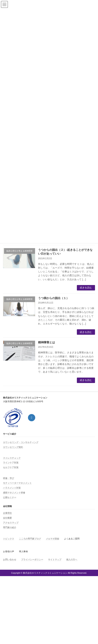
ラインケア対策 (11, 463)
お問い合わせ (10, 559)
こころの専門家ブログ (30, 539)
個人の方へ (72, 559)
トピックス (9, 539)
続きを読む (86, 288)
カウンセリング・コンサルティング (21, 442)
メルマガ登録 (53, 539)
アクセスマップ (11, 523)
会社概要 (7, 518)
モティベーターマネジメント (17, 483)
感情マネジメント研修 (14, 493)
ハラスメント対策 (12, 488)
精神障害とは (46, 342)
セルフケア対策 (11, 467)
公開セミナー (10, 497)
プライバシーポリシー (32, 559)
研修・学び (9, 478)
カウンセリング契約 (13, 447)
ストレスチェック (12, 458)
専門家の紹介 (10, 527)
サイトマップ (55, 559)
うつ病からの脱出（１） (54, 298)
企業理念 (7, 513)
